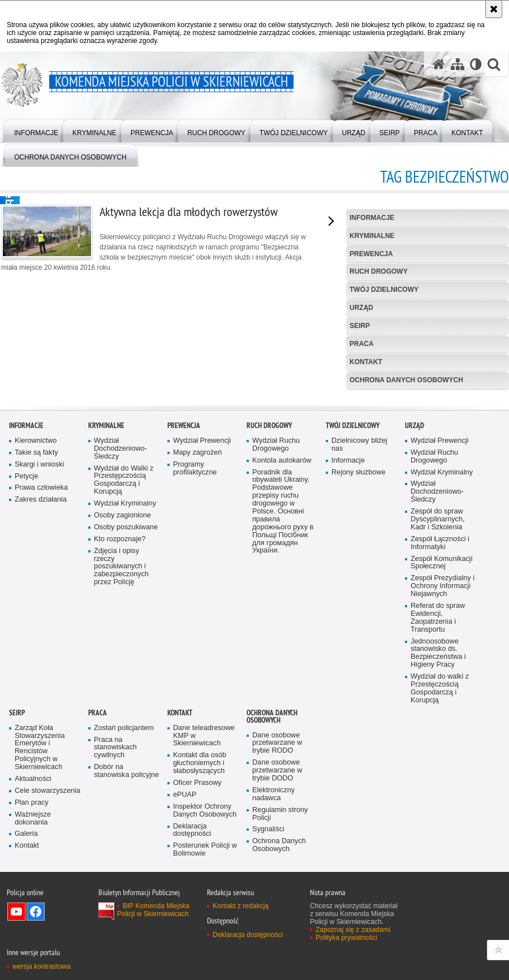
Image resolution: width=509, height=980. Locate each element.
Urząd (361, 308)
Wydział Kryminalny (125, 695)
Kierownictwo (36, 633)
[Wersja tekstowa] (476, 64)
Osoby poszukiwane (126, 719)
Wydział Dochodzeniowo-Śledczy (120, 640)
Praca (362, 344)
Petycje (26, 668)
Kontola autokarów (282, 652)
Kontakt (366, 362)
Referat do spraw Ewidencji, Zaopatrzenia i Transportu (438, 810)
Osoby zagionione (122, 707)
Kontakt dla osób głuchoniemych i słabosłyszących (200, 955)
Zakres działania (41, 691)
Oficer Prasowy (197, 975)
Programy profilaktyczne (195, 660)
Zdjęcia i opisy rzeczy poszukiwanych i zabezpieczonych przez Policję (121, 759)
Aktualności (33, 971)
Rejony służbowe (358, 664)
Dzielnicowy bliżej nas (359, 636)
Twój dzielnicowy (384, 290)
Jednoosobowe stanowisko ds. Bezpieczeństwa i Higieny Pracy (438, 845)
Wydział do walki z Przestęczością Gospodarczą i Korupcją (440, 880)
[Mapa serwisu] (458, 64)
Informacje (372, 218)
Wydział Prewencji (202, 633)
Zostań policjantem (124, 920)
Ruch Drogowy (379, 271)
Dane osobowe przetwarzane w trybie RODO (277, 935)
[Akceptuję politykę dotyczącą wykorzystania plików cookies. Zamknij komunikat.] (494, 9)
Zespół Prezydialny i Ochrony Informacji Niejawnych (443, 778)
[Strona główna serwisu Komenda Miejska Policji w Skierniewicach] (439, 64)
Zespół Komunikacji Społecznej (441, 755)
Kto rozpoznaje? (120, 731)
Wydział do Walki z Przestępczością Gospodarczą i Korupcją (124, 672)
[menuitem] (36, 130)
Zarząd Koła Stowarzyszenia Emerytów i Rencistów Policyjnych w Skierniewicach (40, 939)
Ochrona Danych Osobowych (406, 380)
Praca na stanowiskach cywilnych (115, 940)
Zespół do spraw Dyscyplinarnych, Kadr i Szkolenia (437, 711)
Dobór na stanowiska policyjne (126, 963)
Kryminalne (372, 236)
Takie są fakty (36, 644)
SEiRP (360, 326)
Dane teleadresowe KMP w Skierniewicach (204, 928)
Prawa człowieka (41, 679)
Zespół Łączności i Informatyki (440, 735)
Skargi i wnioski (39, 656)
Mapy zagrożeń (197, 644)
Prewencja (371, 254)
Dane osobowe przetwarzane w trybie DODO (277, 962)
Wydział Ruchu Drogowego (276, 636)
